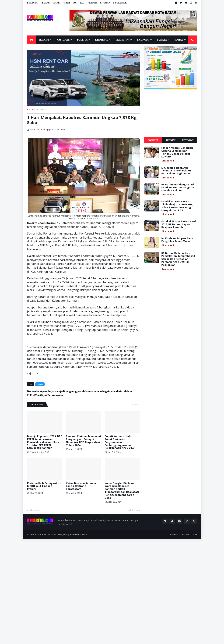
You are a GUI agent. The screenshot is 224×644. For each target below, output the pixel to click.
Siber (67, 3)
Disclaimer (120, 3)
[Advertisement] (171, 114)
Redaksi (45, 3)
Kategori (188, 140)
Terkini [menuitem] (44, 40)
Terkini (171, 140)
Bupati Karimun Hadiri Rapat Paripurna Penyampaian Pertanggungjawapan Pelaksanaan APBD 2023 (120, 442)
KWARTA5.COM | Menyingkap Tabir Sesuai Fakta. (64, 535)
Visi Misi (92, 3)
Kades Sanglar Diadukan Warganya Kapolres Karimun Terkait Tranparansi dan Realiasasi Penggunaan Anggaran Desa (122, 491)
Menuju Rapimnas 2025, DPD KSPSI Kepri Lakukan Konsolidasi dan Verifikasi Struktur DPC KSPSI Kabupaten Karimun (45, 442)
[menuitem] (31, 40)
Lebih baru (34, 510)
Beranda (32, 3)
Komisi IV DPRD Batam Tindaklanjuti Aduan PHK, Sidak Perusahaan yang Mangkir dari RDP (177, 206)
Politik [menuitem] (82, 40)
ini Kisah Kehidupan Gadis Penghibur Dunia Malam (177, 240)
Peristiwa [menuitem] (123, 40)
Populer (153, 140)
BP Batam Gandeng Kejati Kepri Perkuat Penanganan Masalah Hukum (178, 188)
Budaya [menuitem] (162, 40)
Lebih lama (133, 510)
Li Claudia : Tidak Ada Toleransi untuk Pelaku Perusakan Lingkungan (176, 171)
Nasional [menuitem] (63, 40)
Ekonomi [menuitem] (143, 40)
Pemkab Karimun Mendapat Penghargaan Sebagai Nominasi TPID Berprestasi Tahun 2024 (84, 441)
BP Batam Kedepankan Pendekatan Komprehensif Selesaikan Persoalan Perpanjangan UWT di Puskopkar (178, 259)
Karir (57, 3)
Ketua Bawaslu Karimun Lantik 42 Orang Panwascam (81, 486)
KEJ (82, 3)
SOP (75, 3)
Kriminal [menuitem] (102, 40)
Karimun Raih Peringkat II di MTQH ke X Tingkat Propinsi (45, 486)
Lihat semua (135, 404)
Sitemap (105, 3)
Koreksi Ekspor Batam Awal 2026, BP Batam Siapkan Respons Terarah (179, 224)
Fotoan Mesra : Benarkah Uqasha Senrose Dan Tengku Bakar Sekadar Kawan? (177, 152)
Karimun (43, 109)
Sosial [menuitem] (179, 40)
